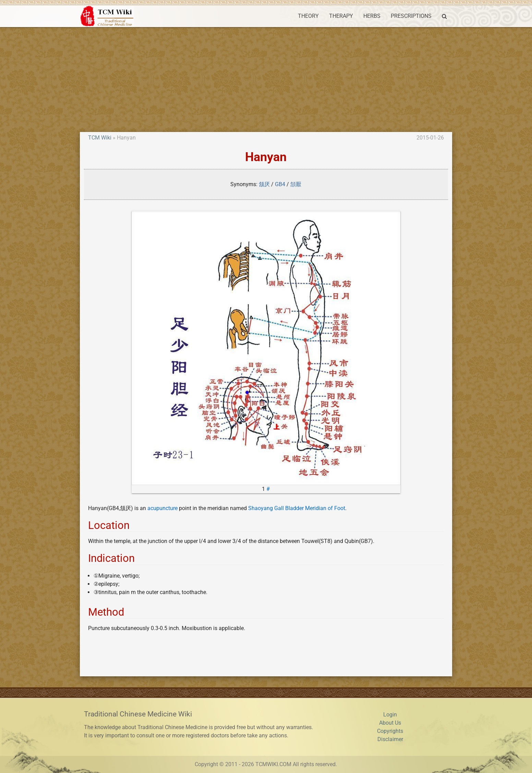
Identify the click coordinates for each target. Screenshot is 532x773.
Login (390, 715)
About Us (390, 723)
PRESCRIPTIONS (411, 16)
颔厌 (264, 184)
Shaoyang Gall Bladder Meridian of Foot (297, 508)
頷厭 (296, 184)
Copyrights (390, 731)
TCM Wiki (100, 138)
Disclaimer (390, 739)
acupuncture (162, 508)
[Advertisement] (266, 78)
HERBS (372, 16)
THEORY (308, 16)
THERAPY (341, 16)
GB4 (280, 184)
